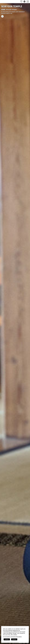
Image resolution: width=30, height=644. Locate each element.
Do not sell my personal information (12, 637)
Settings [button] (7, 639)
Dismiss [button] (14, 639)
